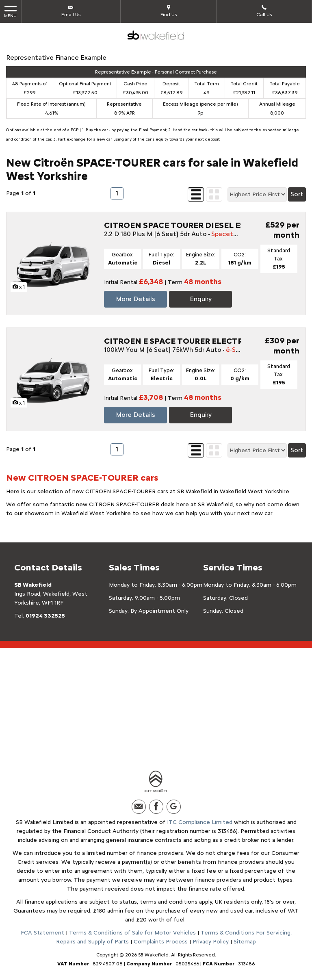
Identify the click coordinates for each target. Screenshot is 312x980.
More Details (135, 299)
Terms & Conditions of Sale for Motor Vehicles (132, 933)
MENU (10, 11)
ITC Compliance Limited (200, 822)
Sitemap (245, 942)
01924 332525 (45, 616)
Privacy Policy (211, 942)
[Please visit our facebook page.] (156, 807)
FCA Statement (42, 933)
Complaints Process (161, 942)
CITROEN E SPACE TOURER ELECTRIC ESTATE (194, 341)
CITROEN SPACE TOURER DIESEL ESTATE (185, 225)
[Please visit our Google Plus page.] (174, 807)
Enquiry (201, 299)
